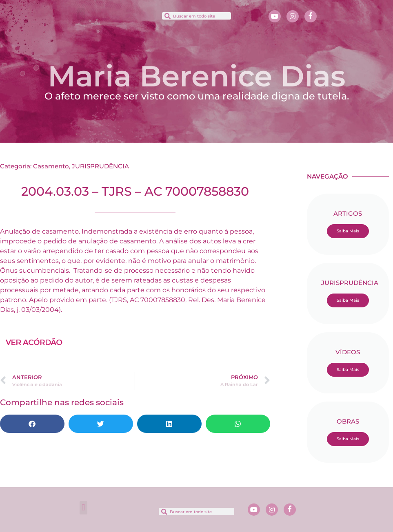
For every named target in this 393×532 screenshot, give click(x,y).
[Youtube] (275, 16)
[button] (81, 15)
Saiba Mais (348, 231)
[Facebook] (311, 16)
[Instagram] (293, 16)
